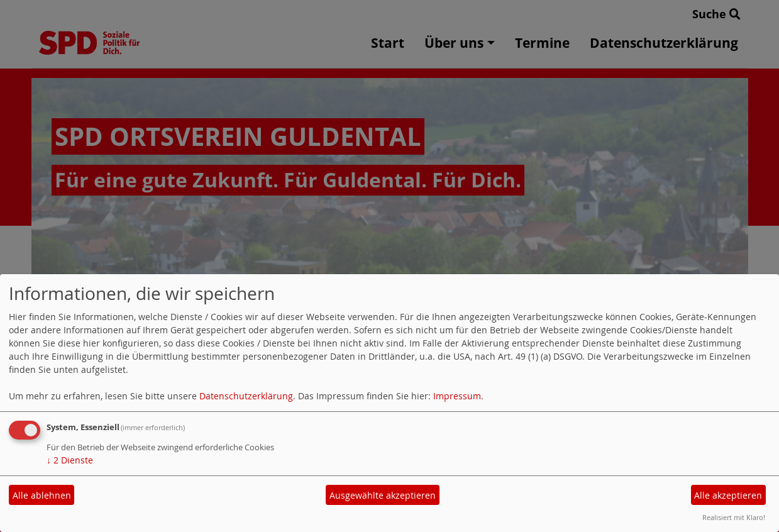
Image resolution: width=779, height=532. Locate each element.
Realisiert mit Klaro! (734, 517)
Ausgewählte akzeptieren (383, 495)
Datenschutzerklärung (246, 396)
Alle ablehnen (42, 495)
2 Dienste (70, 460)
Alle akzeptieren (728, 495)
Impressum (457, 396)
